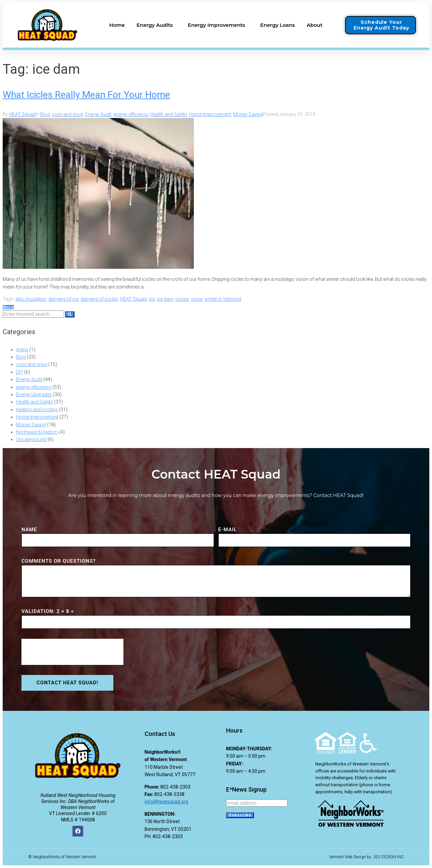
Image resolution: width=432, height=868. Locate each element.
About (316, 25)
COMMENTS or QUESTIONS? (59, 561)
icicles (182, 299)
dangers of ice (63, 299)
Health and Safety (169, 114)
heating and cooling (37, 410)
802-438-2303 (175, 787)
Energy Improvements (218, 25)
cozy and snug (68, 114)
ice (152, 299)
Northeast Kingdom (37, 432)
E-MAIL (228, 530)
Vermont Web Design (347, 857)
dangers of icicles (99, 299)
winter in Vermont (223, 299)
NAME (29, 530)
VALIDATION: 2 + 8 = (48, 611)
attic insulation (31, 299)
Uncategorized (31, 439)
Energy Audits (156, 25)
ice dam (165, 299)
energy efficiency (131, 114)
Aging (22, 350)
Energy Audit (98, 114)
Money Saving (248, 114)
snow (197, 299)
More (8, 307)
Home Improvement (210, 114)
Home (117, 25)
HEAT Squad (22, 114)
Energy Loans (278, 25)
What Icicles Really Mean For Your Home (86, 95)
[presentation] (72, 652)
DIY (20, 372)
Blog (45, 114)
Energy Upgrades (34, 394)
